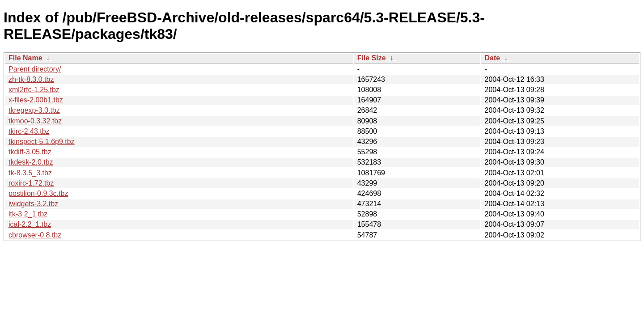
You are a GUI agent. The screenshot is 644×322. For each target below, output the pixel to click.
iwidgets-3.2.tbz (33, 204)
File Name (25, 58)
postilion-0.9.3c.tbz (38, 193)
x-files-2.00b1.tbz (36, 100)
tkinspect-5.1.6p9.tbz (42, 142)
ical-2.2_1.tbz (30, 224)
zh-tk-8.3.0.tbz (31, 79)
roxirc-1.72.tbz (31, 183)
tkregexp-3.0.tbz (34, 110)
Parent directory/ (35, 69)
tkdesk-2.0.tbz (31, 162)
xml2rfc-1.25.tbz (34, 90)
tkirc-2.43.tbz (29, 131)
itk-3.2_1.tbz (28, 214)
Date (492, 58)
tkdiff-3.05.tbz (30, 152)
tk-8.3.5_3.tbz (30, 173)
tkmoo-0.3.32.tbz (35, 121)
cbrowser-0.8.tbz (35, 235)
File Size (372, 58)
